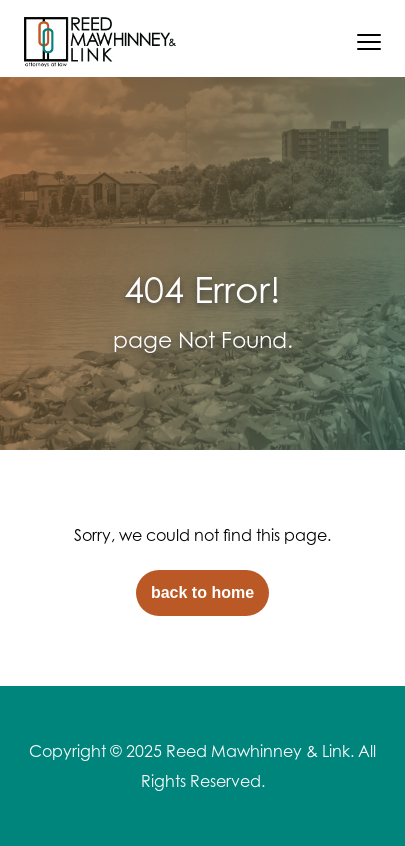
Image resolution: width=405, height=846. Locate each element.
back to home (202, 592)
